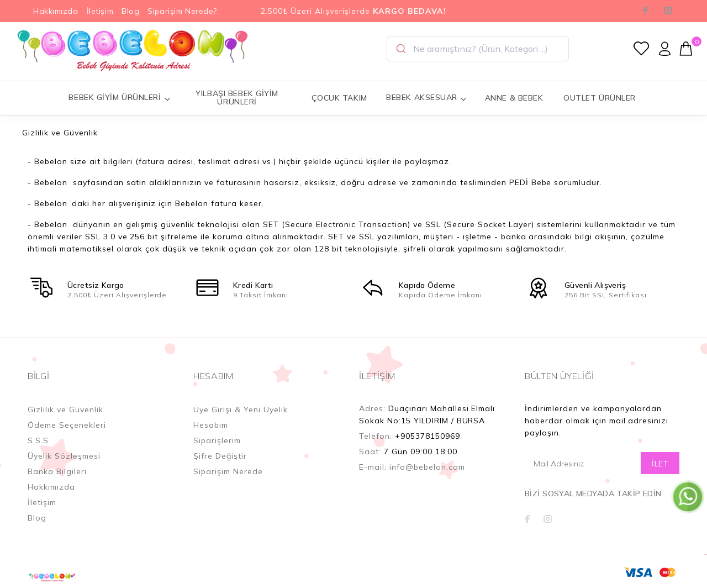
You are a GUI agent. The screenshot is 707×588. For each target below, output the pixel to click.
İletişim (100, 11)
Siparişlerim (217, 440)
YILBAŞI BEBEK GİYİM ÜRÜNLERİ (237, 98)
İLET (660, 464)
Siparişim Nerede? (182, 11)
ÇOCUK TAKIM (339, 98)
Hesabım (211, 425)
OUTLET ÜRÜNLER (600, 98)
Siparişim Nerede (228, 471)
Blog (130, 11)
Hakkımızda (56, 11)
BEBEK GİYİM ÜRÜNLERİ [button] (120, 98)
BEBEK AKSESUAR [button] (426, 98)
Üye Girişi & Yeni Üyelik (241, 410)
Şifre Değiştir (220, 456)
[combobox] (478, 49)
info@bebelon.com (427, 467)
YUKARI (687, 543)
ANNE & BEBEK (514, 98)
